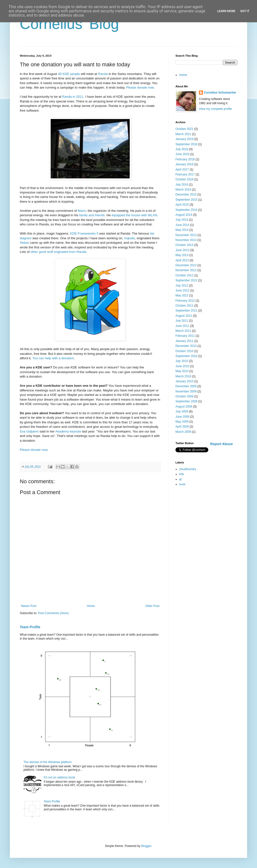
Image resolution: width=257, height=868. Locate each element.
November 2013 (186, 240)
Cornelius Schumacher (220, 93)
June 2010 (182, 366)
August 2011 (184, 316)
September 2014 (186, 210)
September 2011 (186, 311)
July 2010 (182, 361)
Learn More (226, 11)
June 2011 (182, 326)
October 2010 (184, 351)
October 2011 (184, 306)
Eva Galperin (29, 431)
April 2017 (182, 169)
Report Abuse (222, 444)
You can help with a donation (53, 358)
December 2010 (186, 346)
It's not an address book (59, 777)
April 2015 (182, 205)
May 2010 (182, 371)
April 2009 (182, 427)
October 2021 (184, 129)
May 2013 (182, 255)
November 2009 (186, 391)
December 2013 (186, 235)
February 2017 (185, 174)
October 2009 (184, 396)
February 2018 (185, 159)
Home (91, 606)
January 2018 (184, 164)
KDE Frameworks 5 (84, 233)
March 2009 (183, 432)
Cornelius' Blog (69, 24)
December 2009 (186, 386)
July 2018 (182, 149)
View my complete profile (215, 109)
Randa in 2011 (73, 97)
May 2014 (182, 230)
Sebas (24, 243)
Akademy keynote (68, 431)
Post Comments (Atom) (53, 613)
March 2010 (183, 376)
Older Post (152, 606)
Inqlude (129, 238)
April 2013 (182, 260)
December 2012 (186, 265)
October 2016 (184, 179)
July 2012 (182, 286)
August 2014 (184, 215)
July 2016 (182, 185)
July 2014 (182, 220)
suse (182, 484)
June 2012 (182, 290)
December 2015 (186, 194)
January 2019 (184, 139)
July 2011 (182, 321)
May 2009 (182, 422)
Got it (245, 11)
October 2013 (184, 245)
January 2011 (184, 341)
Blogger (146, 846)
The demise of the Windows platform (48, 762)
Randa (103, 74)
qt (180, 479)
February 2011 (185, 336)
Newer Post (29, 606)
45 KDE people (69, 74)
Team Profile (30, 627)
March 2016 (183, 190)
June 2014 (182, 225)
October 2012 (184, 275)
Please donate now (140, 87)
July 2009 (182, 411)
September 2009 (186, 401)
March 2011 (183, 331)
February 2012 (185, 301)
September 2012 (186, 280)
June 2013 (182, 250)
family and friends (92, 215)
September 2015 (186, 200)
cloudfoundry (188, 469)
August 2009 (184, 407)
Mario (82, 211)
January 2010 (184, 381)
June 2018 (182, 154)
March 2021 (183, 134)
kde (182, 474)
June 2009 (182, 417)
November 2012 (186, 270)
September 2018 (186, 144)
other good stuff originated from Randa (58, 252)
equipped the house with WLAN (134, 215)
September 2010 (186, 356)
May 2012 (182, 295)
